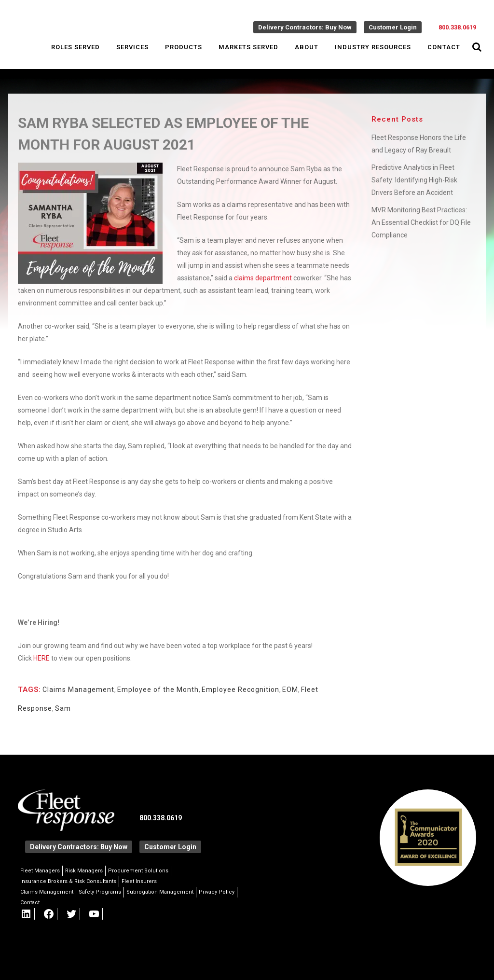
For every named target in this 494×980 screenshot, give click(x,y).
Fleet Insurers (139, 881)
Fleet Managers (40, 871)
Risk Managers (84, 871)
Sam (63, 708)
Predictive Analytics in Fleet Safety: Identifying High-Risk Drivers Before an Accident (414, 180)
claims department (263, 278)
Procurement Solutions (138, 871)
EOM (290, 690)
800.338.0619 (457, 27)
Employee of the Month (158, 690)
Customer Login (393, 27)
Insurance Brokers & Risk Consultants (68, 881)
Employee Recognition (240, 690)
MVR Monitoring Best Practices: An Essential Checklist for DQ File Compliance (421, 222)
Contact (30, 903)
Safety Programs (100, 892)
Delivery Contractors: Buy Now (305, 27)
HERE (41, 658)
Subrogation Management (160, 892)
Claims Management (78, 690)
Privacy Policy (217, 892)
